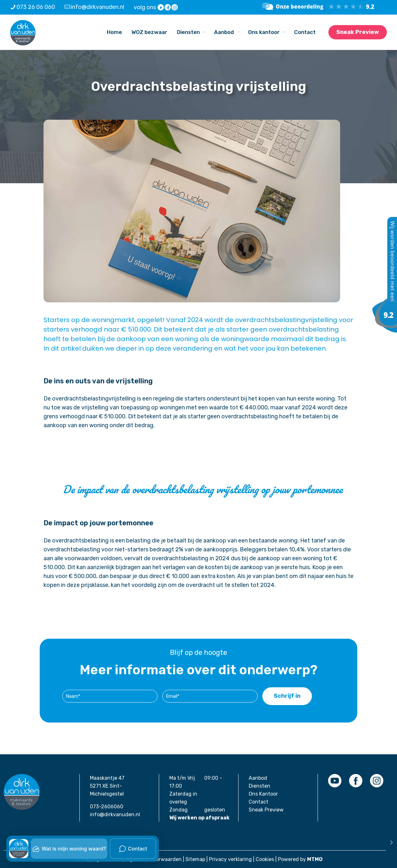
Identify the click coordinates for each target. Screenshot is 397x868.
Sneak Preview (358, 32)
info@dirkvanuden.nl (115, 814)
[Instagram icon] (175, 8)
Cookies (265, 859)
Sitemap (195, 859)
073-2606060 (107, 807)
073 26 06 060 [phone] (36, 7)
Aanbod (258, 778)
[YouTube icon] (161, 8)
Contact (259, 802)
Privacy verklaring (230, 859)
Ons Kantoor (263, 794)
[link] (335, 781)
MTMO (315, 859)
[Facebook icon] (168, 8)
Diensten (259, 786)
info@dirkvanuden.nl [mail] (98, 7)
